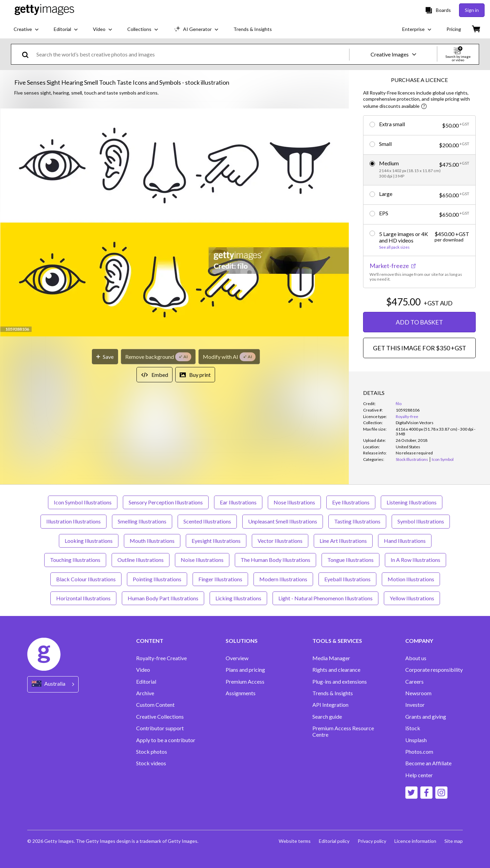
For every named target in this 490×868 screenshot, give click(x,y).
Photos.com (419, 752)
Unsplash (416, 740)
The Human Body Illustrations (275, 560)
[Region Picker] (53, 684)
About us (416, 658)
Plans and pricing (245, 670)
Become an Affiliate (428, 763)
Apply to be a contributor (166, 740)
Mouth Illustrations (152, 541)
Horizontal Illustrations (83, 598)
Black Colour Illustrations (86, 579)
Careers (414, 682)
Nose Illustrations (294, 502)
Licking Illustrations (238, 598)
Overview (237, 658)
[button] (175, 223)
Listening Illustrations (412, 502)
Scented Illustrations (207, 521)
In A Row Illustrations (415, 560)
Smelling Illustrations (142, 521)
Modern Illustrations (283, 579)
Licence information (415, 841)
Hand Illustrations (405, 541)
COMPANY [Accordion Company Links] (419, 641)
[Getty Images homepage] (44, 10)
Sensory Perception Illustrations (166, 502)
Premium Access (245, 682)
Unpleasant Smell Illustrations (283, 521)
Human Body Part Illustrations (163, 598)
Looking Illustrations (89, 541)
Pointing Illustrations (157, 579)
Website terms (295, 841)
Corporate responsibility (434, 670)
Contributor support (160, 728)
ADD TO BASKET (419, 322)
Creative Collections (160, 717)
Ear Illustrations (238, 502)
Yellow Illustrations (412, 598)
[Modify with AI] (229, 357)
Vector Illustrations (280, 541)
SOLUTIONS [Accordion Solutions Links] (242, 641)
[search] (28, 54)
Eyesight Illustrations (216, 541)
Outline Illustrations (141, 560)
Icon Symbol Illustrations (83, 502)
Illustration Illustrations (73, 521)
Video (143, 670)
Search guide (327, 717)
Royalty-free (407, 416)
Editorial (146, 682)
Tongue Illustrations (350, 560)
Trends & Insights (333, 693)
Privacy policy (372, 841)
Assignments (241, 693)
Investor (415, 705)
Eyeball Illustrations (347, 579)
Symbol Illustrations (421, 521)
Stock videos (151, 763)
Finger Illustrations (220, 579)
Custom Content (155, 705)
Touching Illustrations (75, 560)
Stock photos (152, 752)
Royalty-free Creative (161, 658)
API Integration (330, 705)
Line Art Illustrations (343, 541)
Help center (419, 775)
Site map (454, 841)
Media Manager (331, 658)
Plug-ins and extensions (340, 682)
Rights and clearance (336, 670)
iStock (413, 728)
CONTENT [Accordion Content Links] (150, 641)
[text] (192, 54)
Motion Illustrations (411, 579)
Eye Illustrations (351, 502)
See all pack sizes (394, 247)
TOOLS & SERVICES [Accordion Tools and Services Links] (337, 641)
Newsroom (418, 693)
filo (399, 404)
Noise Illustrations (202, 560)
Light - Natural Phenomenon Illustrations (325, 598)
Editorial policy (334, 841)
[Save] (105, 357)
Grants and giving (426, 717)
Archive (145, 693)
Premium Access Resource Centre (343, 731)
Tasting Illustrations (357, 521)
